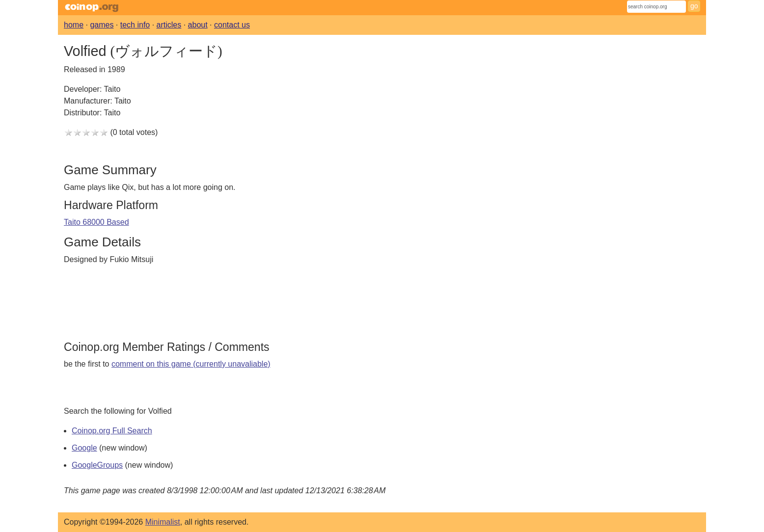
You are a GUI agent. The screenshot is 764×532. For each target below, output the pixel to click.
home (74, 25)
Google (84, 448)
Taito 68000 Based (96, 222)
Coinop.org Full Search (112, 431)
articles (169, 25)
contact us (232, 25)
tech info (135, 25)
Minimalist (163, 522)
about (198, 25)
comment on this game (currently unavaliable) (191, 364)
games (102, 25)
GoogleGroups (97, 465)
